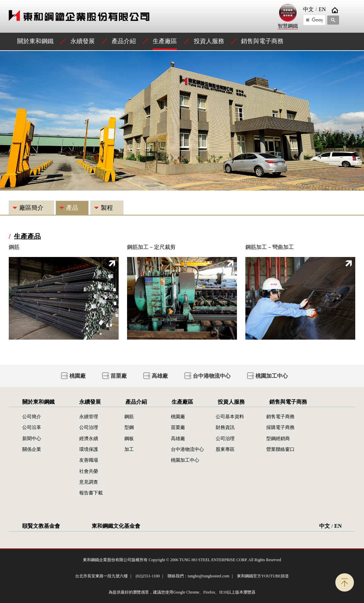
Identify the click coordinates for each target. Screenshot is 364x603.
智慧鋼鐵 (288, 16)
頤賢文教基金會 (41, 526)
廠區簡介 (31, 208)
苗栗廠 (119, 376)
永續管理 (89, 417)
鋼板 (129, 438)
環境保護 (89, 449)
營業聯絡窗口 (280, 449)
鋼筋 (129, 417)
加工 (129, 449)
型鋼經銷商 (278, 438)
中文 (308, 9)
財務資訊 (225, 427)
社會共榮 (89, 471)
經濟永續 (89, 438)
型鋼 (129, 427)
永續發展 (83, 41)
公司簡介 (32, 417)
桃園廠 (78, 376)
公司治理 (89, 427)
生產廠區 (165, 41)
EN (322, 9)
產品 (72, 208)
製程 (107, 208)
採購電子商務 (280, 427)
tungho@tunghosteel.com (208, 576)
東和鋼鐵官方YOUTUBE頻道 (263, 576)
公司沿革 (32, 427)
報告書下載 (91, 493)
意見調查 (89, 482)
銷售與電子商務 (262, 41)
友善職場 (89, 460)
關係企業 (32, 449)
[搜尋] (314, 20)
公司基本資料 (230, 417)
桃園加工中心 (272, 376)
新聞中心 (32, 438)
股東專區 (225, 449)
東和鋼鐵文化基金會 (116, 526)
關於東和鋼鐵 (35, 41)
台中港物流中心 (212, 376)
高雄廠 (160, 376)
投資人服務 (209, 41)
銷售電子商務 (280, 417)
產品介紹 (124, 41)
